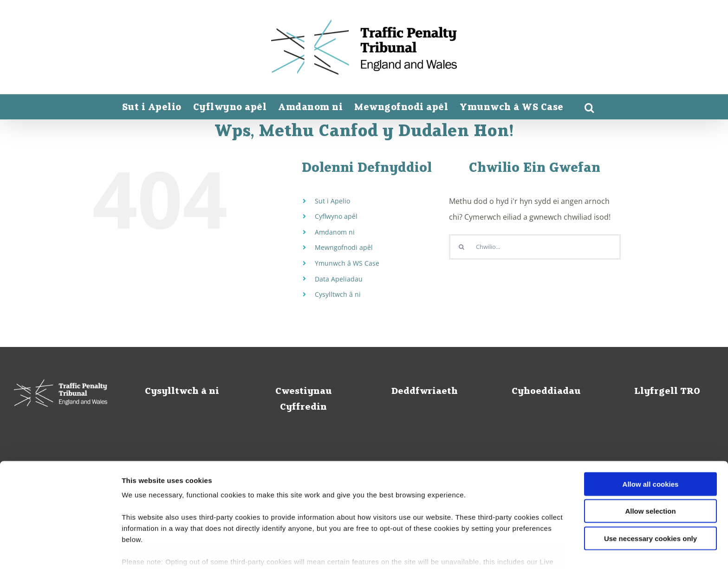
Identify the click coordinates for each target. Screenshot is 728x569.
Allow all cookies (651, 433)
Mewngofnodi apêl (344, 247)
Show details (487, 551)
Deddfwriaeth (425, 392)
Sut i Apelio (332, 201)
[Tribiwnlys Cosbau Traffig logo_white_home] (61, 393)
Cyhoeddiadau (546, 392)
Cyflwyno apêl (336, 216)
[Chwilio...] (535, 247)
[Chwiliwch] (462, 247)
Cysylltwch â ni (338, 294)
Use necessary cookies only (650, 487)
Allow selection (650, 460)
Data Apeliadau (339, 279)
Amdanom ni (335, 232)
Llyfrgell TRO (667, 392)
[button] (590, 108)
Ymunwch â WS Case (347, 263)
